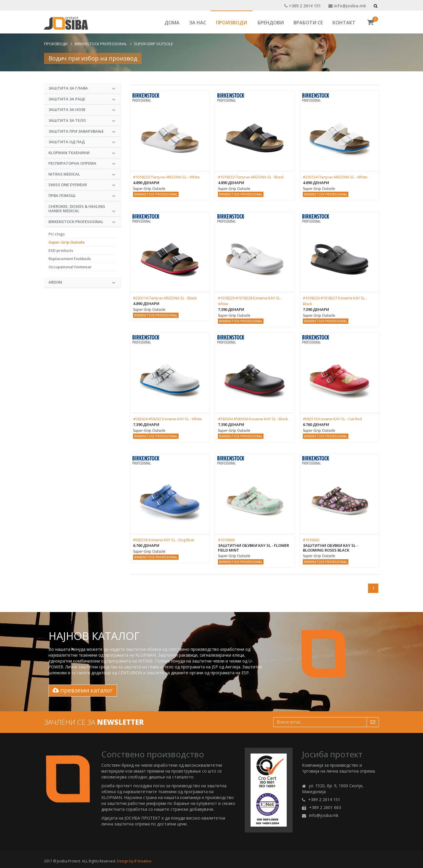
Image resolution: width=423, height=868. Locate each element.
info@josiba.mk (347, 6)
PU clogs (57, 234)
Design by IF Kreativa (134, 861)
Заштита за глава (82, 88)
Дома (172, 23)
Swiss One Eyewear (82, 185)
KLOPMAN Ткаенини (82, 153)
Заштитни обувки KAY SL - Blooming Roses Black (330, 548)
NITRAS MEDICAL (82, 174)
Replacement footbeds (70, 259)
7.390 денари (231, 309)
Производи (231, 23)
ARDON (82, 282)
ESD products (61, 250)
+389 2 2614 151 (303, 6)
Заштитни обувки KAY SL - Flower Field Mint (254, 548)
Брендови (271, 23)
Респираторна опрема (82, 164)
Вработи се (308, 23)
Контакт (344, 23)
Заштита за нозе (82, 110)
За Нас (198, 23)
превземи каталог (83, 690)
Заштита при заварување (82, 132)
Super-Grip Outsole (153, 44)
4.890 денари (146, 183)
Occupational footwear (70, 267)
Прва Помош (82, 196)
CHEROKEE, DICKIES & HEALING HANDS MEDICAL (82, 209)
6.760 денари (316, 424)
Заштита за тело (82, 121)
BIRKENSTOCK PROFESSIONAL (101, 44)
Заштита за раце (82, 99)
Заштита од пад (82, 142)
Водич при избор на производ (93, 58)
